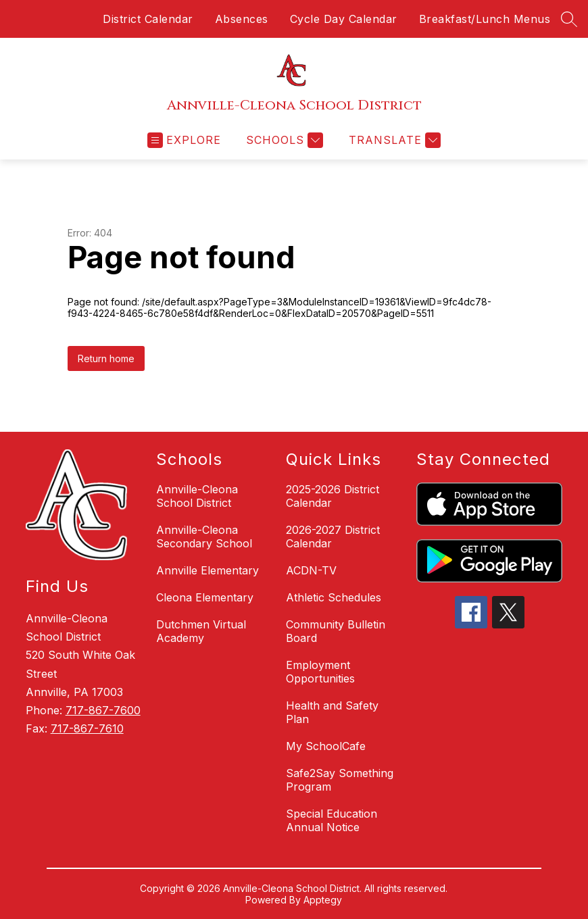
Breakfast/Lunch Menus (485, 19)
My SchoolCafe (326, 746)
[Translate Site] (393, 140)
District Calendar (148, 19)
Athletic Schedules (334, 597)
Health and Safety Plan (332, 712)
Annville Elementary (207, 570)
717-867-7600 (103, 710)
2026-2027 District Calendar (333, 537)
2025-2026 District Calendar (333, 496)
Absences (242, 19)
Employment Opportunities (320, 672)
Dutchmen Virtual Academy (201, 631)
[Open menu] (184, 140)
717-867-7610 (87, 728)
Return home (106, 358)
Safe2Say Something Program (340, 780)
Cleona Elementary (205, 597)
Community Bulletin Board (336, 631)
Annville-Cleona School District (197, 496)
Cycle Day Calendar (344, 19)
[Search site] (569, 19)
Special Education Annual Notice (332, 820)
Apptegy (323, 900)
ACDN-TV (311, 570)
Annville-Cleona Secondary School (204, 537)
